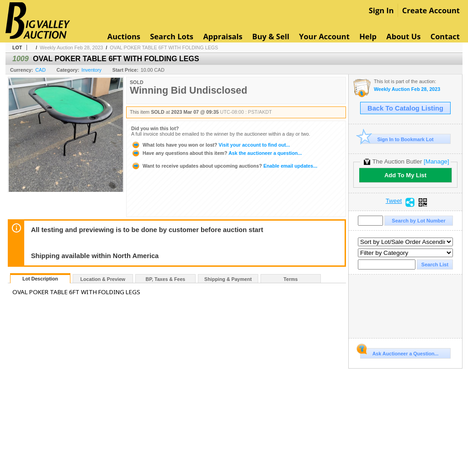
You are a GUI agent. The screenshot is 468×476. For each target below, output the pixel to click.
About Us (403, 36)
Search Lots (172, 36)
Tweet (394, 201)
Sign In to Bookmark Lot (397, 139)
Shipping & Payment (228, 279)
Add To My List (405, 175)
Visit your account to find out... (210, 145)
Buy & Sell (271, 36)
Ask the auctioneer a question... (216, 153)
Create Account (431, 10)
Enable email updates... (224, 166)
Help (368, 36)
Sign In (381, 10)
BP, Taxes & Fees (166, 279)
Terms (290, 279)
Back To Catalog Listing (405, 108)
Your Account (324, 36)
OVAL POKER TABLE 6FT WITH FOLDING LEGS (164, 48)
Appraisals (223, 36)
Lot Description (40, 279)
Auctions (124, 36)
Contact (445, 36)
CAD (40, 70)
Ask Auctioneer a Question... (399, 352)
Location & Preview (103, 279)
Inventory (91, 70)
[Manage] (436, 161)
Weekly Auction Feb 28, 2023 (71, 48)
